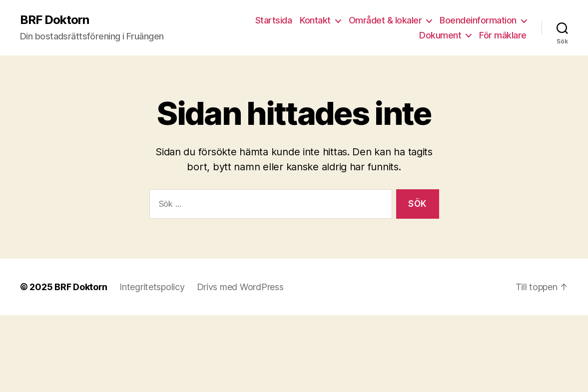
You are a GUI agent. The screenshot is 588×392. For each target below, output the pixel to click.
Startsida (274, 20)
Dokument (440, 35)
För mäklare (503, 35)
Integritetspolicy (152, 287)
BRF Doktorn (54, 20)
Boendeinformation (478, 20)
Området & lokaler (385, 20)
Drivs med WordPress (240, 287)
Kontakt (315, 20)
